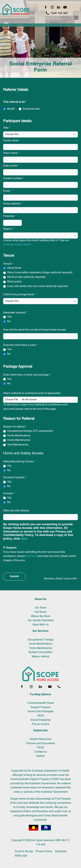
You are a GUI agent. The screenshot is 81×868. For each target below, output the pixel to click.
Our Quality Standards (41, 621)
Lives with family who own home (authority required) (37, 286)
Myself (11, 109)
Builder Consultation (41, 652)
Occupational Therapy (41, 640)
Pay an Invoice (41, 724)
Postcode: (10, 216)
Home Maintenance (19, 440)
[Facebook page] (46, 8)
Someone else (31, 109)
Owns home (14, 268)
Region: (9, 229)
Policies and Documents (41, 744)
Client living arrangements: (20, 295)
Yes (9, 317)
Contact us (40, 752)
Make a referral (40, 657)
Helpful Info (41, 731)
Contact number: (14, 179)
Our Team (41, 608)
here (24, 539)
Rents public (14, 282)
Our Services (40, 631)
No (9, 321)
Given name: (11, 153)
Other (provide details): (16, 511)
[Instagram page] (52, 8)
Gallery (41, 756)
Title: (7, 128)
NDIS (41, 716)
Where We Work (40, 616)
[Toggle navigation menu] (76, 18)
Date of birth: (11, 166)
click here (31, 556)
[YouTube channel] (65, 8)
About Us (40, 599)
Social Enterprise (40, 720)
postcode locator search (17, 245)
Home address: (13, 204)
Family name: (12, 141)
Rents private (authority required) (26, 277)
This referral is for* (15, 102)
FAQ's (41, 748)
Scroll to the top (24, 852)
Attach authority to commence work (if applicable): (32, 393)
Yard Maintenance (18, 445)
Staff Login (21, 856)
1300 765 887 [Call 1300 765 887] (57, 13)
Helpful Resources (40, 739)
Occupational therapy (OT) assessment (30, 431)
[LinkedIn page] (59, 8)
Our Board (41, 612)
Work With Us (41, 625)
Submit (14, 577)
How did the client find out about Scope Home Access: (35, 330)
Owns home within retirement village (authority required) (40, 273)
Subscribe (61, 852)
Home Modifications (19, 436)
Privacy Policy (44, 852)
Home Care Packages (41, 712)
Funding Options (40, 695)
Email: (8, 191)
